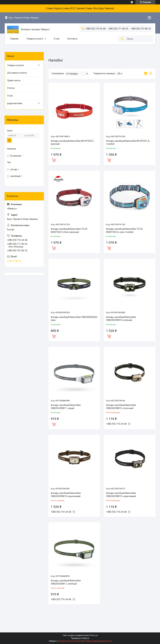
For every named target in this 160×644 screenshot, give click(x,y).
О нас (57, 39)
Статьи (11, 88)
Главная (14, 39)
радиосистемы (15, 103)
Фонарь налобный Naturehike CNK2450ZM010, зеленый (121, 319)
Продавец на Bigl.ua (80, 638)
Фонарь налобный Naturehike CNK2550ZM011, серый (66, 407)
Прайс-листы (14, 80)
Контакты (72, 39)
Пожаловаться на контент (70, 641)
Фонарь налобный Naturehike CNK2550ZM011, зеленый (66, 582)
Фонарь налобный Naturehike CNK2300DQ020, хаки (74, 319)
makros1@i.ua (14, 261)
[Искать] (122, 39)
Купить (54, 160)
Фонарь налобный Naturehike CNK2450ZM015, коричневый (121, 495)
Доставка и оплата (17, 73)
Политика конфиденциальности (97, 641)
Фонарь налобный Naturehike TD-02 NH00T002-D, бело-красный (69, 230)
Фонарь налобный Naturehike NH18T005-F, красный (72, 142)
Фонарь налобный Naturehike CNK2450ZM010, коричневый (66, 495)
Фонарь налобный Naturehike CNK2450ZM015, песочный (121, 407)
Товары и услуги (35, 39)
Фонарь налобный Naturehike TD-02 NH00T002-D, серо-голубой (124, 230)
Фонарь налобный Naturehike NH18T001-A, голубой (128, 142)
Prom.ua (94, 635)
